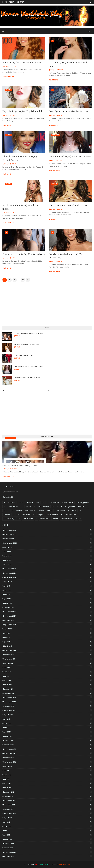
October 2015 (47, 620)
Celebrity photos (83, 503)
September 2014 (47, 659)
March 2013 (47, 736)
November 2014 (47, 650)
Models (19, 511)
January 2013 (47, 745)
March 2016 (47, 603)
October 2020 (47, 539)
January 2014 (47, 693)
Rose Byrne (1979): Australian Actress (68, 111)
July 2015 (47, 633)
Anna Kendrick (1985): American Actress (70, 156)
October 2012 (47, 758)
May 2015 (47, 637)
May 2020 (47, 560)
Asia (38, 503)
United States (28, 519)
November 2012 (47, 753)
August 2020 (47, 547)
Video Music (45, 519)
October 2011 (47, 809)
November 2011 (47, 805)
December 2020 (47, 530)
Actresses (12, 503)
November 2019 (47, 573)
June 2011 (47, 826)
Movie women (30, 511)
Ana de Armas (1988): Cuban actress (27, 344)
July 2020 (47, 552)
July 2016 (47, 586)
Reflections (26, 515)
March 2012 (47, 788)
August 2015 (47, 629)
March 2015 (47, 646)
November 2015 (47, 616)
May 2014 (47, 676)
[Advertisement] (47, 304)
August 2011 (47, 818)
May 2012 (47, 779)
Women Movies (67, 519)
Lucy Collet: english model (23, 355)
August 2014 (47, 663)
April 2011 (47, 835)
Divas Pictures (13, 507)
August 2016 (47, 582)
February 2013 (47, 741)
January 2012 (47, 796)
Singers (41, 515)
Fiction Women (44, 507)
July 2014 (47, 668)
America (29, 503)
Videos (55, 519)
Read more (7, 76)
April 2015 (47, 642)
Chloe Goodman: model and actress (68, 205)
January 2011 (47, 848)
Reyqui (6, 66)
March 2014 (47, 685)
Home (5, 2)
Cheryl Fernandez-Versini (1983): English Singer (20, 158)
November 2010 (47, 852)
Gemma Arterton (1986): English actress (24, 254)
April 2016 (47, 599)
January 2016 (47, 607)
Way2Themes (45, 865)
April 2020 (47, 565)
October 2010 (47, 856)
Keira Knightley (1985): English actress (27, 377)
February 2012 (47, 792)
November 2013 (47, 702)
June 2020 (47, 556)
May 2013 (47, 728)
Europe (28, 507)
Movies (41, 511)
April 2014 (47, 680)
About (12, 2)
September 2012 (47, 762)
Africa (21, 503)
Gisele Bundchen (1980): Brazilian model (20, 207)
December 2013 (47, 698)
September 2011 (47, 813)
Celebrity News (68, 503)
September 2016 (47, 577)
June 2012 (47, 775)
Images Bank (70, 507)
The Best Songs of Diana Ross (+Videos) (28, 333)
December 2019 (47, 569)
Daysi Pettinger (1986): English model (22, 111)
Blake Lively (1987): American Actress (22, 62)
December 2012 (47, 749)
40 (23, 280)
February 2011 (47, 844)
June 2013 (47, 723)
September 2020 (47, 543)
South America (52, 515)
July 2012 (47, 771)
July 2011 (47, 822)
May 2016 (47, 595)
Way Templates (64, 865)
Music (49, 511)
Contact (20, 2)
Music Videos (10, 438)
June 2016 (47, 590)
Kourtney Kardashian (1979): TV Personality (65, 256)
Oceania (7, 515)
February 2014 (47, 689)
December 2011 (47, 801)
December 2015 (47, 612)
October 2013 (47, 706)
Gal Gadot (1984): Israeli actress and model (68, 64)
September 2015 (47, 625)
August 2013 (47, 715)
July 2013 (47, 719)
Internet (81, 507)
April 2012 (47, 783)
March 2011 (47, 839)
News (74, 511)
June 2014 (47, 672)
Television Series (71, 515)
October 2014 (47, 655)
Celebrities (55, 503)
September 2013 (47, 710)
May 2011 (47, 831)
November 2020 (47, 534)
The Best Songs (10, 519)
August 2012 (47, 766)
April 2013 (47, 732)
